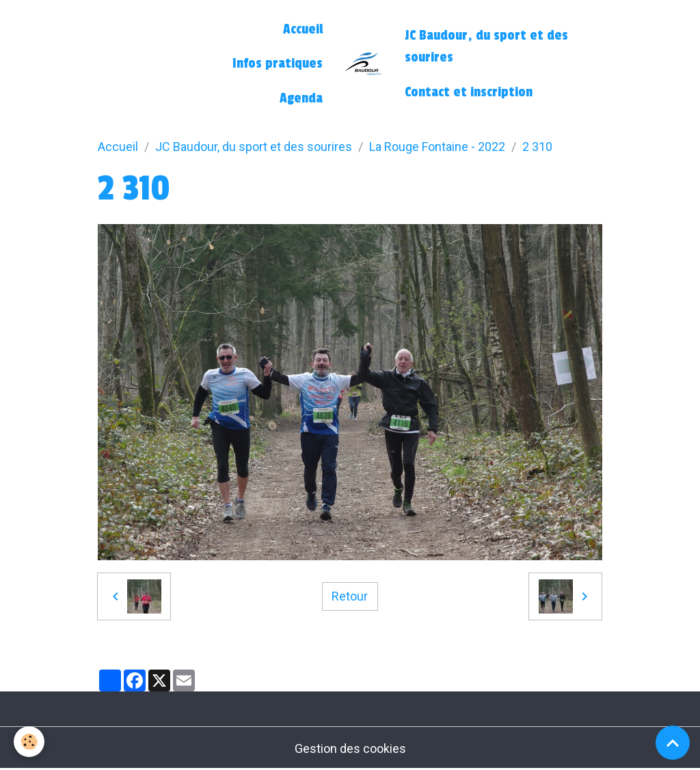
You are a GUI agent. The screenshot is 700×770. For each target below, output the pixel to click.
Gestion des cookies (350, 748)
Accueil (303, 29)
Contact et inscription (469, 92)
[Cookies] (29, 742)
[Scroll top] (673, 743)
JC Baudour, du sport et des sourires (486, 46)
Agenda (301, 98)
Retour (350, 596)
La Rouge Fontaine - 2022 (437, 147)
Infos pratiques (278, 64)
